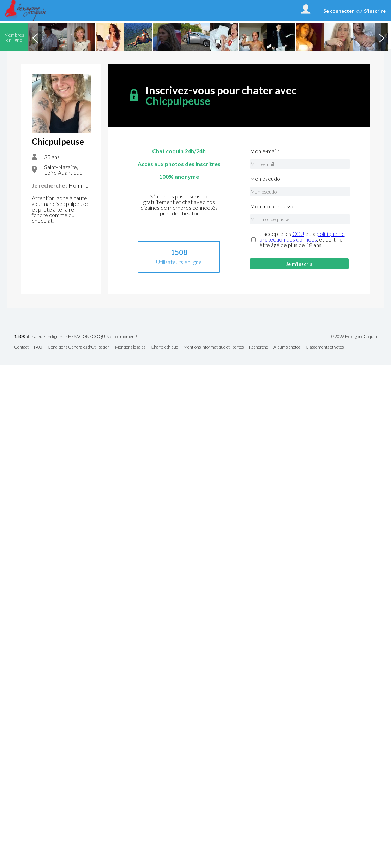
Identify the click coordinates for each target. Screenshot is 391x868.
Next (381, 37)
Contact (21, 347)
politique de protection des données (302, 236)
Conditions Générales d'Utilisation (79, 347)
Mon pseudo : (266, 179)
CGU (298, 234)
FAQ (38, 347)
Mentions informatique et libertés (214, 347)
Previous (35, 37)
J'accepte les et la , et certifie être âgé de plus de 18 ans (302, 239)
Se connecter (339, 11)
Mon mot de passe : (273, 206)
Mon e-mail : (264, 151)
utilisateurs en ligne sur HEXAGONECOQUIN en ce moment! (76, 337)
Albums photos (287, 347)
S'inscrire (375, 11)
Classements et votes (325, 347)
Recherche (259, 347)
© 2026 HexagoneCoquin (354, 337)
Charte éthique (164, 347)
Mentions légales (130, 347)
